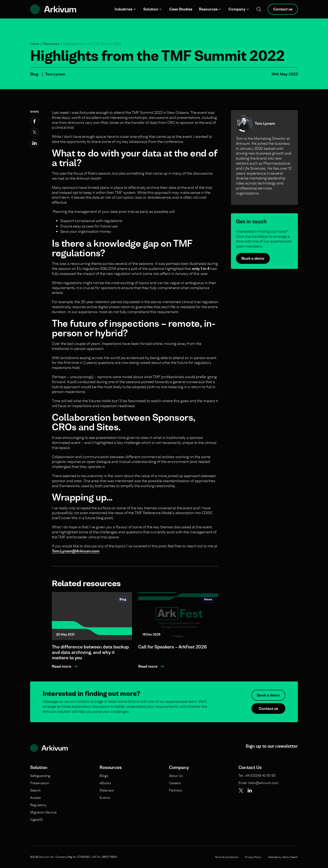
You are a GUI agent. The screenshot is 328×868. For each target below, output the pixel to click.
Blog (34, 74)
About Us (176, 776)
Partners (176, 790)
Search (35, 790)
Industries (124, 9)
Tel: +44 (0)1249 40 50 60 (257, 775)
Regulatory (38, 805)
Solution (151, 9)
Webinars (107, 790)
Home (35, 44)
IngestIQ (36, 820)
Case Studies (181, 9)
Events (105, 798)
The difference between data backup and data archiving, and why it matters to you (90, 652)
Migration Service (43, 812)
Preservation (40, 783)
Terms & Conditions (226, 857)
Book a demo (253, 258)
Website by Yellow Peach (283, 857)
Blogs (104, 776)
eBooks (105, 783)
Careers (175, 783)
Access (35, 798)
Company (237, 9)
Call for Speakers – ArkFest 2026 (173, 647)
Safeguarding (40, 776)
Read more (61, 666)
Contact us (283, 9)
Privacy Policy (253, 857)
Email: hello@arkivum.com (258, 783)
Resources (208, 9)
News (208, 599)
